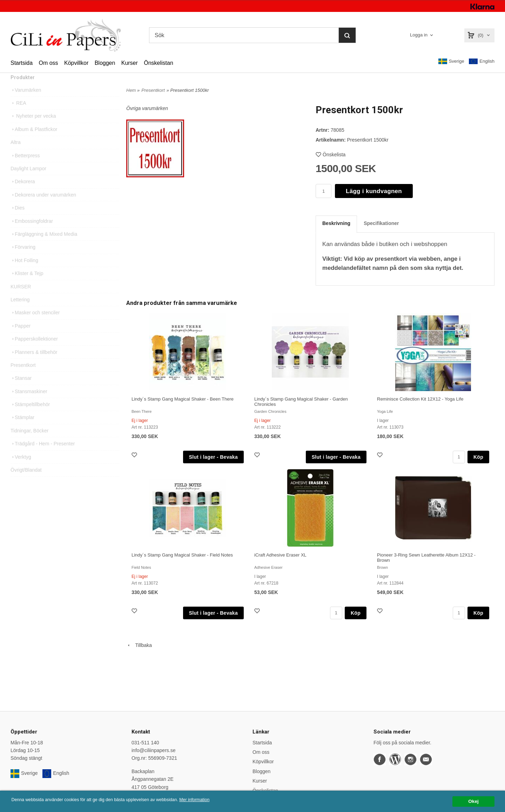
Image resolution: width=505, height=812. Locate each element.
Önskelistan (159, 63)
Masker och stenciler (35, 325)
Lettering (20, 312)
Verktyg (21, 469)
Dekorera (23, 194)
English (482, 62)
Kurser (130, 63)
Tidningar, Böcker (29, 443)
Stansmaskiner (29, 404)
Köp (478, 457)
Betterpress (25, 168)
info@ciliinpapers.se (154, 750)
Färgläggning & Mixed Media (44, 246)
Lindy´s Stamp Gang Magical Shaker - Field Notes (182, 555)
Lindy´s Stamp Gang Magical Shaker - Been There (183, 399)
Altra (16, 155)
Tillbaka (139, 645)
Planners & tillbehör (34, 364)
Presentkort (23, 377)
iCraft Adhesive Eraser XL (280, 555)
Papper (21, 338)
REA (18, 115)
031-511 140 (145, 743)
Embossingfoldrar (32, 233)
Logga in (419, 35)
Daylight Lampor (28, 181)
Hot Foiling (24, 273)
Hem (131, 90)
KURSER (21, 299)
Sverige (451, 61)
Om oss (48, 63)
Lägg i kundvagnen (374, 191)
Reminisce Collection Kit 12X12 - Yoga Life (420, 399)
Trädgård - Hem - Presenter (43, 456)
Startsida (22, 63)
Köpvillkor (76, 63)
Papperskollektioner (34, 351)
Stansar (21, 390)
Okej (473, 801)
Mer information (212, 800)
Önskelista (331, 155)
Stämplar (22, 430)
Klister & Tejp (27, 286)
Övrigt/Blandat (26, 482)
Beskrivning (336, 223)
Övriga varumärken (147, 108)
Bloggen (105, 63)
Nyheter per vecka (33, 128)
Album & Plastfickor (34, 142)
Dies (18, 220)
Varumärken (26, 102)
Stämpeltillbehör (30, 417)
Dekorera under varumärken (43, 207)
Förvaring (23, 259)
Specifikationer (381, 223)
